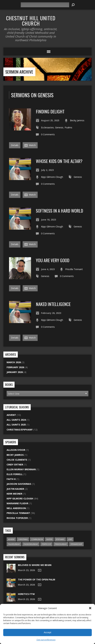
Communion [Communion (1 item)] (37, 539)
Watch (30, 145)
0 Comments (48, 134)
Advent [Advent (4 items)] (11, 539)
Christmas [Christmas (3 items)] (23, 539)
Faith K (11, 479)
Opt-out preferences (46, 640)
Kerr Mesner (14, 494)
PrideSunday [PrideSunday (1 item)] (61, 544)
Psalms (68, 127)
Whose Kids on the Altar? (59, 161)
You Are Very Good (53, 260)
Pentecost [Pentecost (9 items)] (46, 544)
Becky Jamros (77, 120)
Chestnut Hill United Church (31, 21)
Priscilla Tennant (74, 269)
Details (15, 145)
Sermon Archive (19, 72)
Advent (11, 415)
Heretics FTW (26, 594)
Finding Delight (50, 111)
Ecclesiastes (47, 127)
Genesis (59, 127)
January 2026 (15, 372)
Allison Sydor (16, 450)
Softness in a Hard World (59, 211)
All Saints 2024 (16, 420)
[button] (90, 608)
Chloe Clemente (17, 460)
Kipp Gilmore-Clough (52, 177)
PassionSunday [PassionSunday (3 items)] (31, 544)
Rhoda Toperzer (17, 518)
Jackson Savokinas (19, 484)
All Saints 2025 (16, 425)
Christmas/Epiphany (20, 430)
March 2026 (14, 362)
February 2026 (15, 367)
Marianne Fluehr (17, 503)
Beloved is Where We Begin (35, 565)
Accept (48, 632)
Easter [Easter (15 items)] (49, 539)
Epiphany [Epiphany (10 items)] (60, 539)
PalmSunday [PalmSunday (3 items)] (14, 544)
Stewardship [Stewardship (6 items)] (76, 544)
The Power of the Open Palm (37, 580)
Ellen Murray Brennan (21, 469)
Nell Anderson (16, 508)
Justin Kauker (15, 489)
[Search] (45, 5)
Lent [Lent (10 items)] (70, 539)
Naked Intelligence (53, 304)
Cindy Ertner (15, 465)
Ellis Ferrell (15, 474)
